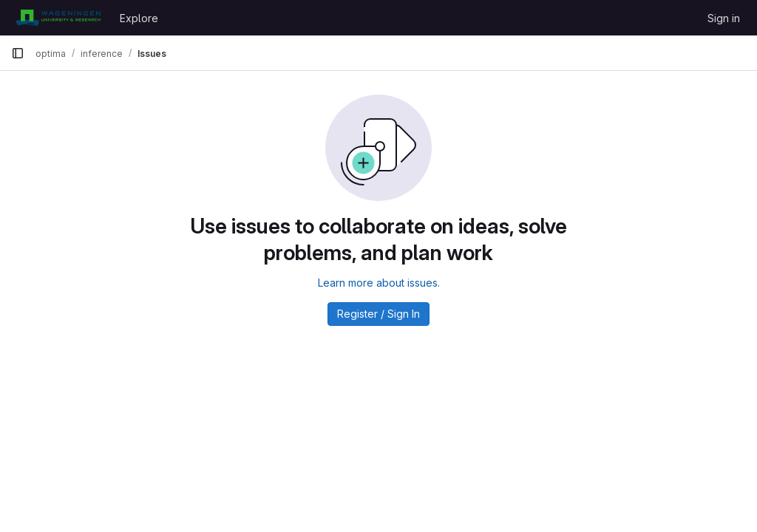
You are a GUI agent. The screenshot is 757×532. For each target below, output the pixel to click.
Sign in (724, 18)
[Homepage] (58, 18)
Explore (139, 18)
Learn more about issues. (379, 283)
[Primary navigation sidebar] (18, 53)
